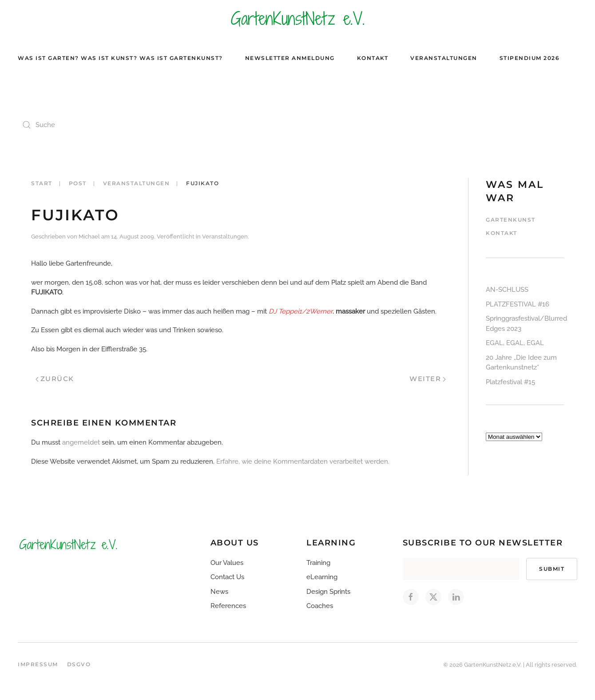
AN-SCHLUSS (507, 290)
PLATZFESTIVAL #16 (518, 304)
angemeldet (81, 442)
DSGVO (79, 664)
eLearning (322, 577)
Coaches (320, 606)
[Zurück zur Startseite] (297, 18)
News (219, 592)
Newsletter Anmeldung (290, 58)
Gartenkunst (511, 220)
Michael (89, 237)
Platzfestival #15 (510, 382)
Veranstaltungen (444, 58)
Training (318, 563)
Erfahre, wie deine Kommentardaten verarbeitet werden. (303, 461)
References (228, 606)
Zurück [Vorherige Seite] (55, 379)
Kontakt (373, 58)
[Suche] (107, 125)
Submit (552, 569)
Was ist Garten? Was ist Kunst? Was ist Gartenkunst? (120, 58)
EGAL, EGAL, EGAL (515, 343)
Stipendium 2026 (530, 58)
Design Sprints (328, 592)
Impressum (38, 664)
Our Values (227, 563)
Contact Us (227, 577)
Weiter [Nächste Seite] (428, 379)
